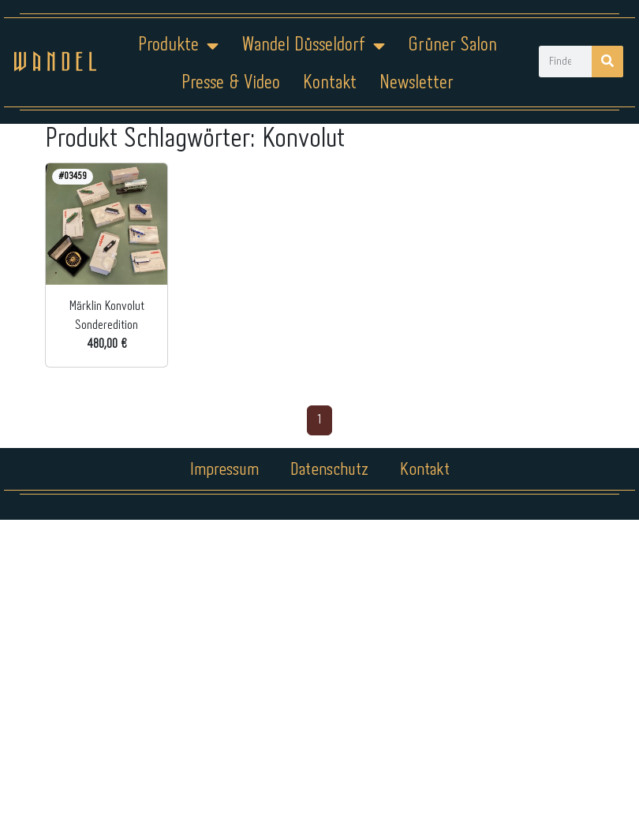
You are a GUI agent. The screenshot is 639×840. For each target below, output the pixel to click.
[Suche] (607, 62)
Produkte (178, 46)
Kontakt (330, 83)
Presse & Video (231, 83)
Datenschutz (329, 470)
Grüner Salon (452, 45)
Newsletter (417, 83)
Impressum (224, 470)
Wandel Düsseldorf (313, 46)
